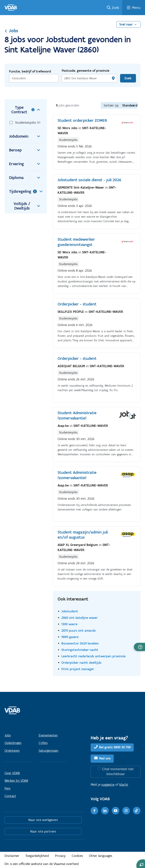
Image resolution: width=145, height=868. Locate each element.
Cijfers (43, 743)
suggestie (108, 785)
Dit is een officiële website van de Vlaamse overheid (42, 864)
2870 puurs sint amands (79, 630)
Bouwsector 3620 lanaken (80, 643)
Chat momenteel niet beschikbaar (118, 771)
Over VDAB (12, 773)
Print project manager (78, 669)
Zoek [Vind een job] (128, 78)
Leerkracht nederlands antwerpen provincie (93, 656)
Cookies (77, 856)
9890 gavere (70, 637)
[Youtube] (116, 811)
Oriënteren (12, 751)
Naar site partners (43, 831)
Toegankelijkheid (37, 856)
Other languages (101, 856)
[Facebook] (94, 811)
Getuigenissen (49, 751)
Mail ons (105, 758)
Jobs (11, 31)
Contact (10, 796)
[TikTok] (137, 811)
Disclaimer (12, 856)
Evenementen (48, 735)
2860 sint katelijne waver (79, 618)
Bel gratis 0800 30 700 (115, 747)
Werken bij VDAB (16, 781)
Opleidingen (13, 743)
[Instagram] (126, 811)
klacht (124, 785)
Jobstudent (70, 611)
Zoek (115, 8)
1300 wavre (69, 624)
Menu (136, 8)
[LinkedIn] (105, 811)
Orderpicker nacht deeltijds (81, 663)
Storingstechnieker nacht (80, 650)
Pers (7, 788)
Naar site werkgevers (43, 820)
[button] (139, 647)
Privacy (60, 856)
